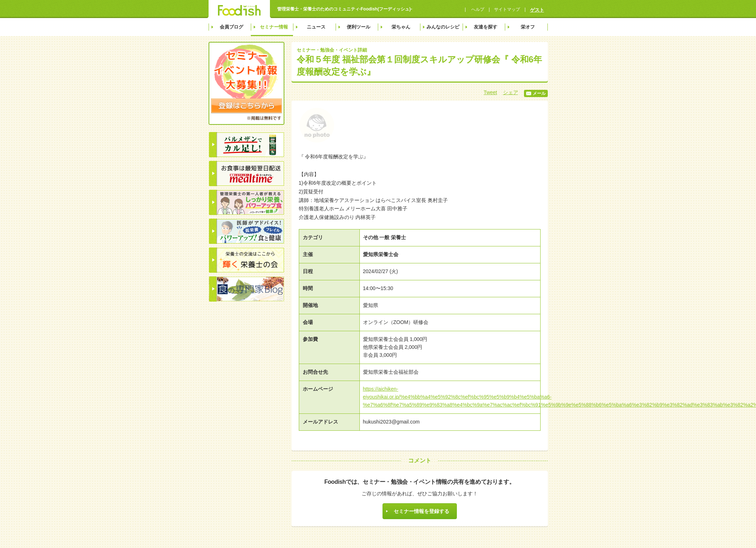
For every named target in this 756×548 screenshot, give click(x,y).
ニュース (316, 27)
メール (536, 93)
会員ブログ (231, 27)
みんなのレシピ (443, 27)
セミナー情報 (274, 27)
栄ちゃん (401, 27)
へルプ (477, 9)
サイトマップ (507, 9)
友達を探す (486, 27)
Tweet (490, 92)
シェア (511, 92)
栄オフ (528, 27)
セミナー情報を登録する (421, 511)
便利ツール (359, 27)
